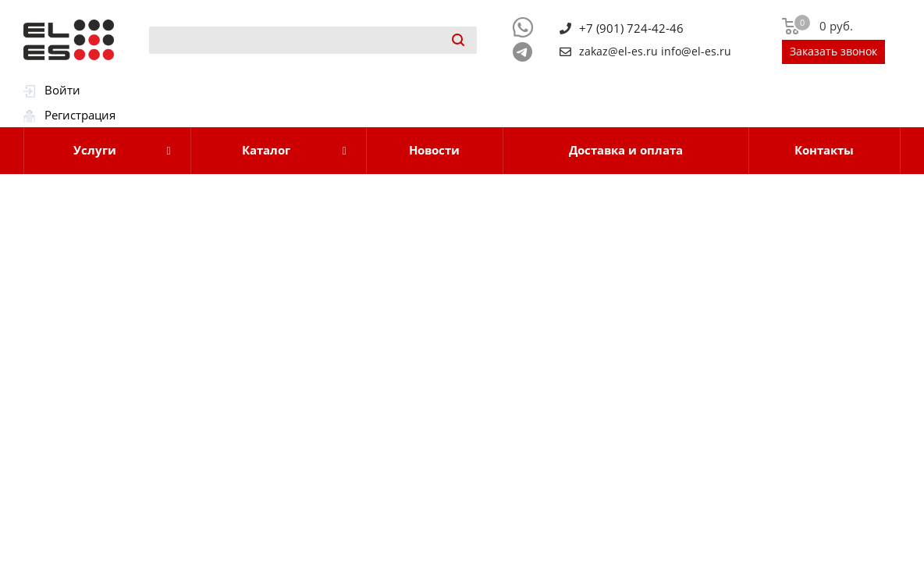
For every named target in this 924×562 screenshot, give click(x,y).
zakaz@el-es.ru (618, 52)
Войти (62, 90)
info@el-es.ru (696, 52)
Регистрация (80, 115)
